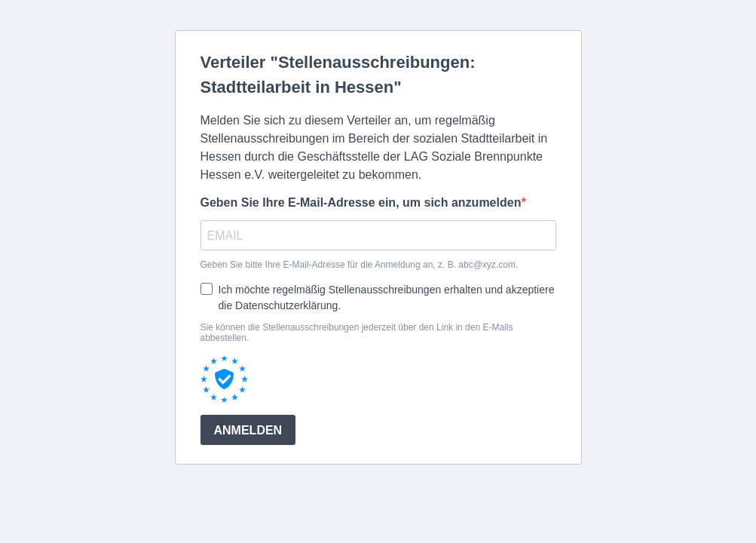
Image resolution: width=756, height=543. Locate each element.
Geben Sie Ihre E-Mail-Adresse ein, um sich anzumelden (361, 202)
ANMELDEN (248, 430)
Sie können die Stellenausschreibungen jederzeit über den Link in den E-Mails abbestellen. (357, 333)
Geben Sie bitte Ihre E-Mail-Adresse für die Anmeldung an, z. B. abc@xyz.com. (360, 265)
